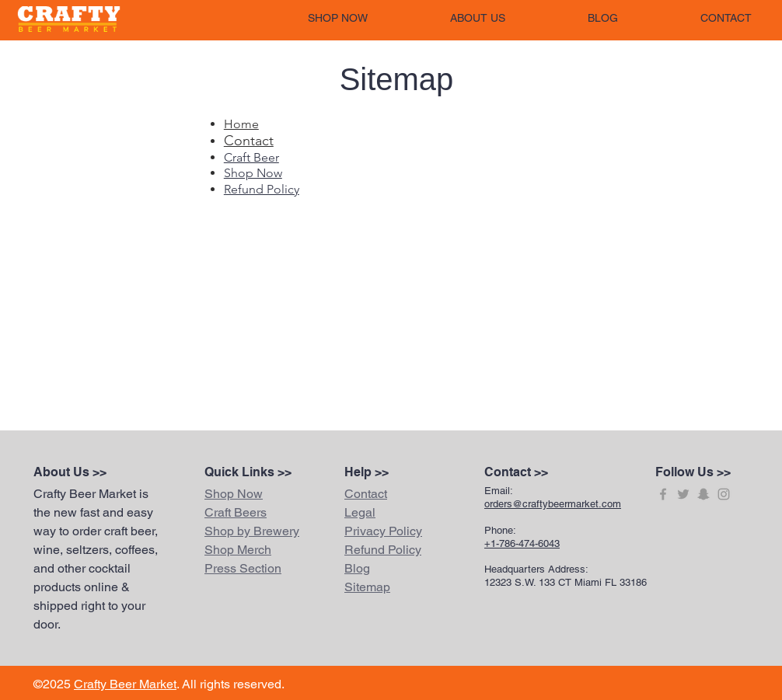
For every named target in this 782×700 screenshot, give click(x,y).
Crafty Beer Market (125, 684)
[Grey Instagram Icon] (724, 494)
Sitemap (367, 587)
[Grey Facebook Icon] (663, 494)
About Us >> (70, 472)
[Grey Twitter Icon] (683, 494)
